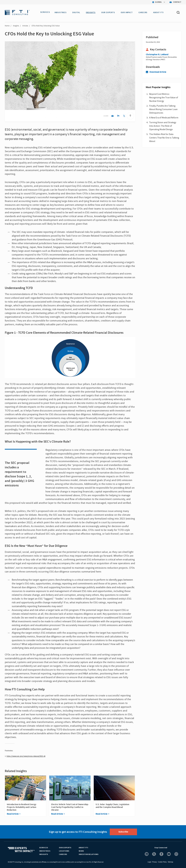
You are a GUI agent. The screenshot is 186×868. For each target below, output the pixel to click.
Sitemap (171, 862)
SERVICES (45, 13)
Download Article (156, 72)
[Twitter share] (124, 116)
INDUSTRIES (62, 13)
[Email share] (112, 116)
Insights (16, 26)
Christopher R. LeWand (157, 55)
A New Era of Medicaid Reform (164, 118)
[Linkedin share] (118, 116)
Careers (63, 854)
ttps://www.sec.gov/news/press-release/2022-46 (26, 756)
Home (7, 26)
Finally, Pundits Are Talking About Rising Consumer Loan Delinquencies (163, 109)
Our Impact (128, 13)
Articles (25, 26)
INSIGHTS (92, 13)
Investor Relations (89, 854)
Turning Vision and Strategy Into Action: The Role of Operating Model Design (163, 126)
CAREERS (144, 13)
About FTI (83, 848)
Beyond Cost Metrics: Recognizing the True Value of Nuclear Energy (164, 98)
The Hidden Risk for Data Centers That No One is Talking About (164, 138)
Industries (45, 851)
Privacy (155, 862)
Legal (149, 862)
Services (44, 848)
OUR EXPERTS (109, 13)
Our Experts (65, 848)
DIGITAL (78, 13)
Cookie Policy (162, 862)
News (81, 851)
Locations (64, 851)
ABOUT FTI (160, 13)
